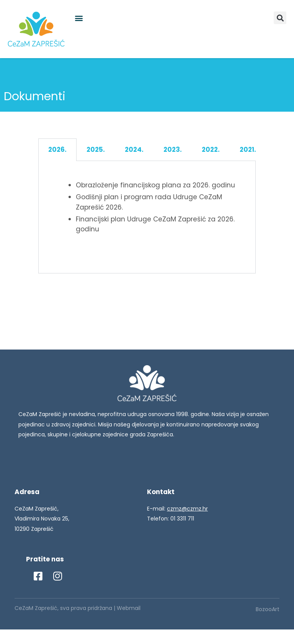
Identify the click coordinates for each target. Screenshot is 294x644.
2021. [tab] (248, 150)
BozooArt (268, 609)
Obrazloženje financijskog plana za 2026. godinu (155, 185)
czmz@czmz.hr (187, 509)
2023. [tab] (173, 150)
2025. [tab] (96, 150)
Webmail (129, 608)
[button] (79, 18)
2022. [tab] (211, 150)
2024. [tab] (134, 150)
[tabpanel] (147, 217)
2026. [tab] (57, 150)
